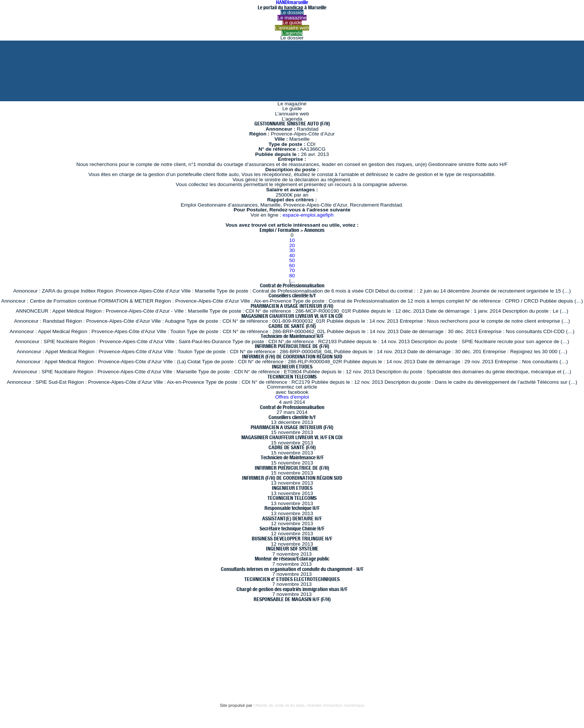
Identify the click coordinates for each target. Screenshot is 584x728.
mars (292, 68)
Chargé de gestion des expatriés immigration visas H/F (292, 589)
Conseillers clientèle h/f (292, 296)
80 (292, 276)
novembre (292, 88)
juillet (292, 48)
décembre (292, 84)
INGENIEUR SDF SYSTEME (292, 549)
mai (292, 58)
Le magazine (292, 18)
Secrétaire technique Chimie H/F (292, 529)
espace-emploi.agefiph (308, 215)
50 (292, 260)
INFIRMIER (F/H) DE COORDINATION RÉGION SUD (292, 357)
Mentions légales (40, 656)
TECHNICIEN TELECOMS (292, 377)
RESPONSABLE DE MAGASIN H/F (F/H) (292, 599)
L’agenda (292, 33)
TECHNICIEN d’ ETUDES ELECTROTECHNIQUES (292, 579)
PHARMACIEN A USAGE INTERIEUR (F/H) (292, 306)
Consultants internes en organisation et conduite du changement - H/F (292, 569)
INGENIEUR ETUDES (292, 367)
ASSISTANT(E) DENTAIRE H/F (292, 518)
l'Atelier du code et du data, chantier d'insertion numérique (309, 705)
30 (292, 250)
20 (292, 245)
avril (292, 63)
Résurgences (264, 635)
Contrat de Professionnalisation (292, 285)
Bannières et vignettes (93, 656)
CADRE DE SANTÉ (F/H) (292, 326)
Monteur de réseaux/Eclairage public (292, 559)
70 (292, 270)
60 (292, 266)
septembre (292, 98)
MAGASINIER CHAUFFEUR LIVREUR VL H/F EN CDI (292, 316)
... (293, 281)
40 (292, 256)
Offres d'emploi (292, 397)
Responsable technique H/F (292, 508)
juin (292, 53)
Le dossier (292, 12)
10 (292, 240)
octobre (292, 94)
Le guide (292, 23)
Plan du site (34, 672)
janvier (292, 78)
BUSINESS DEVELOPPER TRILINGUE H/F (292, 539)
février (292, 73)
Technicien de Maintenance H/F (292, 336)
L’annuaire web (292, 28)
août (292, 43)
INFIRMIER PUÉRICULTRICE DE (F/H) (292, 346)
